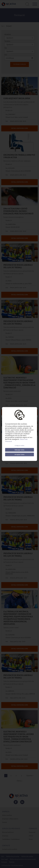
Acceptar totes (19, 454)
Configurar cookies (19, 446)
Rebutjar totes (19, 450)
